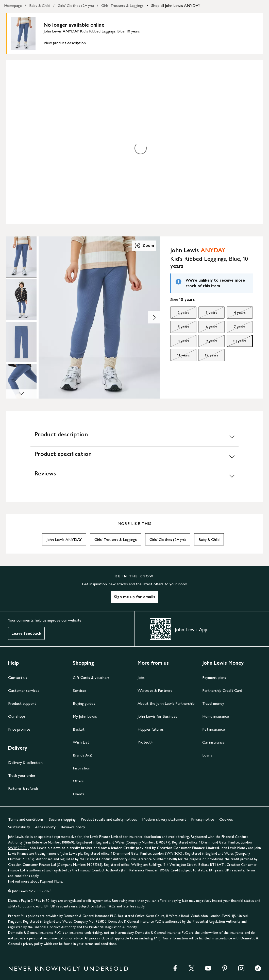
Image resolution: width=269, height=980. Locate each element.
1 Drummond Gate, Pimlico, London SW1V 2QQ (147, 854)
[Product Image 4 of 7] (21, 385)
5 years (180, 328)
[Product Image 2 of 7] (21, 299)
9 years (208, 342)
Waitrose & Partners (155, 690)
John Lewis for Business (157, 716)
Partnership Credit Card (222, 690)
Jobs (141, 677)
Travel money (213, 703)
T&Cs (111, 906)
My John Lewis (85, 716)
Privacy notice (203, 819)
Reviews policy (73, 827)
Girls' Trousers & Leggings (122, 5)
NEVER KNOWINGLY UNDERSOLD (69, 968)
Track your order (22, 775)
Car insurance (213, 742)
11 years (180, 356)
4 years (236, 314)
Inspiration (82, 768)
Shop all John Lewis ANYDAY (176, 5)
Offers (78, 781)
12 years (208, 356)
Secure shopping (62, 819)
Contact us (18, 677)
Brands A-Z (82, 755)
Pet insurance (214, 729)
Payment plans (214, 677)
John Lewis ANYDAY (64, 539)
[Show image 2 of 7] (154, 317)
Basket (79, 729)
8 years (180, 342)
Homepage (13, 5)
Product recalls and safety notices (109, 819)
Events (79, 794)
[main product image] (27, 33)
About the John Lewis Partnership (166, 703)
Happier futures (151, 729)
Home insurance (216, 716)
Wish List (81, 742)
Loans (207, 755)
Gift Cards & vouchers (91, 677)
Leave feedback (26, 633)
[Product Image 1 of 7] (21, 257)
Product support (22, 703)
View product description (65, 43)
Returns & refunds (23, 788)
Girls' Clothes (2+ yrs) (76, 5)
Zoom (144, 246)
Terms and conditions (26, 819)
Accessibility (45, 827)
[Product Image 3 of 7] (21, 342)
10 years (237, 342)
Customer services (24, 690)
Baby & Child (40, 5)
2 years (180, 314)
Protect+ (145, 742)
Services (80, 690)
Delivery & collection (25, 762)
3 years (208, 314)
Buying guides (84, 703)
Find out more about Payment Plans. (36, 881)
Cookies (226, 819)
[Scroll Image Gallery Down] (21, 394)
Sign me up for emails (134, 597)
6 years (208, 328)
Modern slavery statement (164, 819)
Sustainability (19, 827)
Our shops (17, 716)
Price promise (19, 729)
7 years (236, 328)
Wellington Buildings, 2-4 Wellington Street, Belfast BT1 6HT (178, 865)
